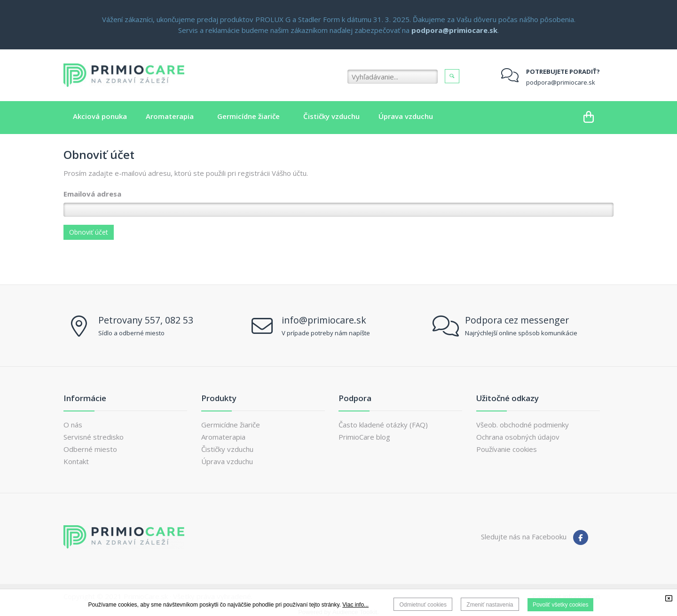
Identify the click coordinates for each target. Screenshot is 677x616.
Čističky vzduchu (227, 449)
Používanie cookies (507, 449)
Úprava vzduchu (227, 461)
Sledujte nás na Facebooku (524, 537)
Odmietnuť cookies (423, 605)
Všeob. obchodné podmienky (523, 425)
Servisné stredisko (94, 437)
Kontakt (76, 461)
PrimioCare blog (364, 437)
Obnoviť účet (89, 232)
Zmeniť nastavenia (490, 605)
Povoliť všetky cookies (561, 605)
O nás (73, 425)
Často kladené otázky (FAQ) (383, 425)
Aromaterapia (223, 437)
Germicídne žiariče (231, 425)
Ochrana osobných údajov (518, 437)
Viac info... (355, 605)
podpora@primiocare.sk (561, 82)
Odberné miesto (90, 449)
